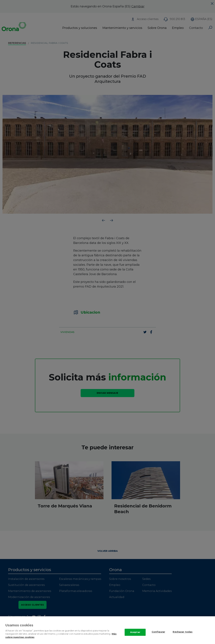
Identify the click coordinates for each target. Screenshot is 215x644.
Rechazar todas (183, 636)
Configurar (158, 636)
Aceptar (135, 636)
